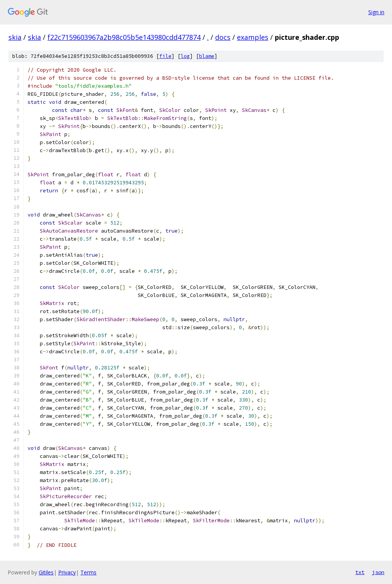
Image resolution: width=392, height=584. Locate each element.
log (185, 56)
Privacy (67, 572)
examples (253, 37)
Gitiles (46, 572)
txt (360, 572)
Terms (88, 572)
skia (15, 37)
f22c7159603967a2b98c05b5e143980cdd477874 (124, 37)
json (378, 572)
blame (207, 56)
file (165, 56)
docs (223, 37)
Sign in (376, 12)
